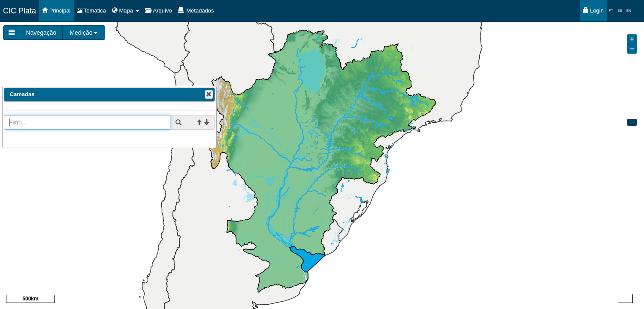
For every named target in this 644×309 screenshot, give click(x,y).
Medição (84, 33)
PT (611, 11)
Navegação (41, 33)
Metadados (196, 11)
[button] (209, 94)
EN (629, 11)
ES (620, 11)
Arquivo (159, 11)
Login (593, 11)
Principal (56, 11)
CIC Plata (20, 11)
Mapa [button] (125, 11)
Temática (91, 11)
